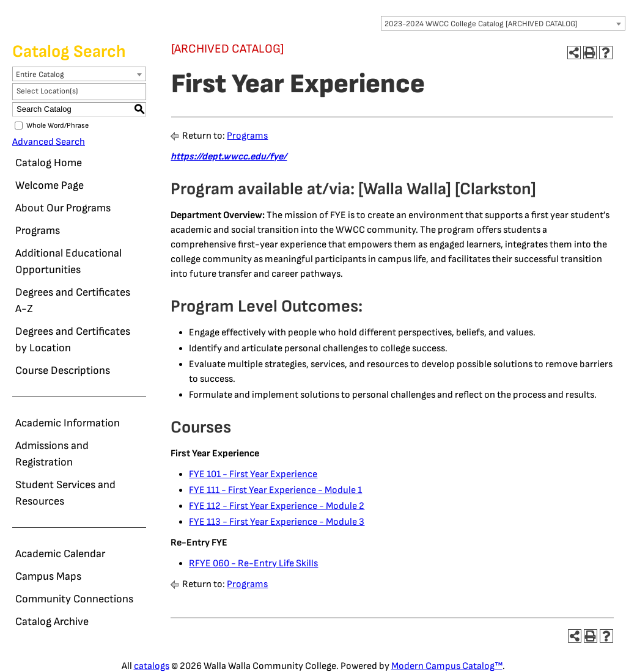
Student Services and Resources (65, 493)
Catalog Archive (52, 622)
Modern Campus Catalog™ (447, 666)
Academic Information (68, 423)
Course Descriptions (63, 371)
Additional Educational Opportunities (68, 261)
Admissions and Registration (52, 454)
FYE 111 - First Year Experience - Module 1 (275, 490)
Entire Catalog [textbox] (40, 75)
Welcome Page (50, 185)
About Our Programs (63, 208)
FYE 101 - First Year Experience (253, 474)
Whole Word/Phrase (57, 126)
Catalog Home (49, 163)
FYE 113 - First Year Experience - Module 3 (277, 522)
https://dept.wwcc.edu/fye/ (229, 157)
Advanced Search (49, 142)
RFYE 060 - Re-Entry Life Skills (253, 564)
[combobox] (503, 23)
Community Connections (74, 599)
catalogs (152, 666)
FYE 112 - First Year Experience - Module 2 (277, 506)
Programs (38, 231)
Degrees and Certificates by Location (73, 340)
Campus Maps (48, 576)
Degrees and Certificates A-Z (73, 301)
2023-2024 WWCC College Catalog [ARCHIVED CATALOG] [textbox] (481, 24)
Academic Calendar (60, 554)
